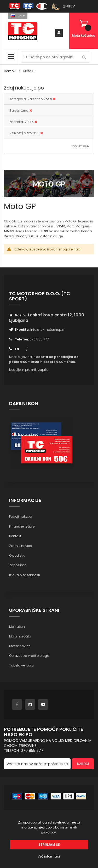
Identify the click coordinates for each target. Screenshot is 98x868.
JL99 (44, 231)
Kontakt (15, 536)
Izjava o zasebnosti (25, 575)
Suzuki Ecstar (38, 236)
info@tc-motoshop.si (47, 330)
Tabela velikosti (21, 665)
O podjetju (17, 555)
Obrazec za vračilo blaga (29, 656)
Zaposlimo (18, 565)
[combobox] (56, 57)
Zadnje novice (21, 546)
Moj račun (17, 627)
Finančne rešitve (22, 526)
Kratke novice (20, 646)
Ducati (21, 236)
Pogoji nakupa (21, 516)
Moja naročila (20, 636)
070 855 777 (39, 339)
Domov (10, 71)
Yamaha (73, 231)
